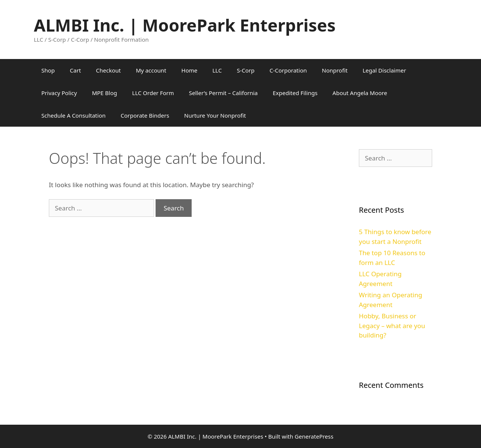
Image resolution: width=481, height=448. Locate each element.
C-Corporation (288, 70)
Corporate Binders (145, 115)
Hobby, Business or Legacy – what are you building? (392, 325)
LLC (217, 70)
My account (151, 70)
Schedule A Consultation (73, 115)
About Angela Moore (360, 93)
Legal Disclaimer (384, 70)
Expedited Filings (295, 93)
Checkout (108, 70)
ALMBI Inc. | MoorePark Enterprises (185, 25)
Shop (48, 70)
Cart (76, 70)
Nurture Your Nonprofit (215, 115)
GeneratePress (314, 436)
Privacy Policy (59, 93)
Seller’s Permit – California (223, 93)
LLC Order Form (153, 93)
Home (190, 70)
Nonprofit (334, 70)
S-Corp (246, 70)
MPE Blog (105, 93)
